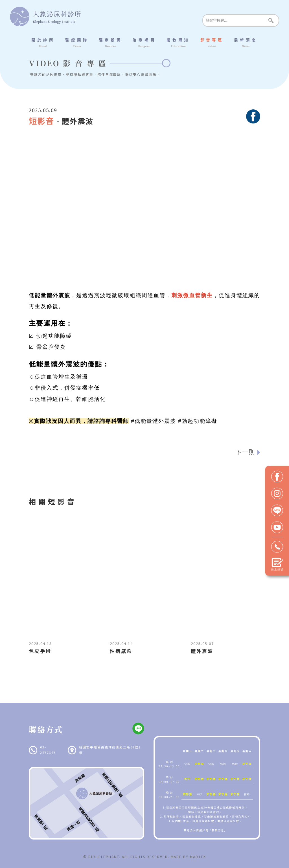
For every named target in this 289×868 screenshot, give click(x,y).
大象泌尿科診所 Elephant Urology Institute (45, 16)
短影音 (41, 121)
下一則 (245, 452)
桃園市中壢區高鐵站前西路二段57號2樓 (110, 750)
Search (271, 21)
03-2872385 (48, 750)
